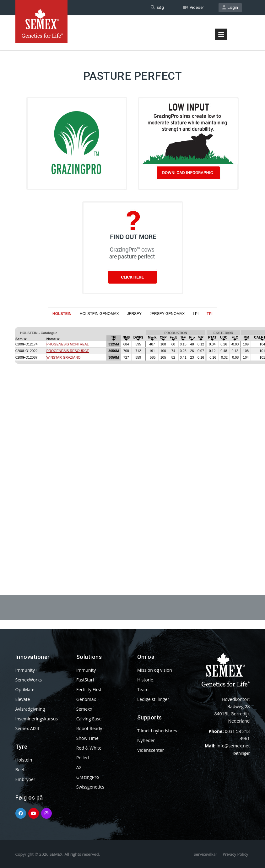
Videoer (193, 7)
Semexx (84, 709)
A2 (79, 767)
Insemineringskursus (37, 719)
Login (230, 7)
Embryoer (25, 779)
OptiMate (25, 689)
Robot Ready (89, 728)
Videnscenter (151, 750)
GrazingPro (88, 777)
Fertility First (89, 689)
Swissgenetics (90, 787)
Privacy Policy (235, 854)
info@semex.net (233, 746)
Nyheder (146, 740)
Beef (20, 770)
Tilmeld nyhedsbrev (157, 731)
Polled (83, 758)
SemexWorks (29, 680)
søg (157, 7)
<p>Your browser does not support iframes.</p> (132, 442)
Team (143, 689)
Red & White (89, 748)
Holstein (24, 760)
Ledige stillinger (153, 699)
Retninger (241, 753)
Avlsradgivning (30, 709)
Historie (145, 680)
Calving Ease (89, 719)
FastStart (85, 680)
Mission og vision (155, 670)
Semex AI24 (27, 728)
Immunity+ (27, 670)
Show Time (87, 738)
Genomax (86, 699)
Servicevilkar (206, 854)
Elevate (23, 699)
